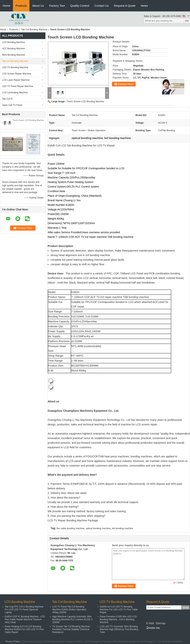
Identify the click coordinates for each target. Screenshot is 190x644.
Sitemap (160, 623)
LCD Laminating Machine (15, 93)
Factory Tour (57, 6)
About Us (38, 6)
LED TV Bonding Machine (15, 67)
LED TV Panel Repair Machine (18, 86)
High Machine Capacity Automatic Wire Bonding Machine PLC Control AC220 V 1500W (72, 619)
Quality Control (80, 6)
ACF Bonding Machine (13, 49)
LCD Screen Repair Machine (17, 74)
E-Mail (150, 623)
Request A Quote (125, 6)
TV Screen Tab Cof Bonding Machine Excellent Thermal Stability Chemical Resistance (71, 629)
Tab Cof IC (8, 99)
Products (21, 6)
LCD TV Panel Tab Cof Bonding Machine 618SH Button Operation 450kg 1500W (69, 610)
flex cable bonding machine (70, 528)
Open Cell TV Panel (12, 105)
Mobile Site (153, 628)
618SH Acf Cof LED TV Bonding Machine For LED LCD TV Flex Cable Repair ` (119, 610)
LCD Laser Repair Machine (16, 80)
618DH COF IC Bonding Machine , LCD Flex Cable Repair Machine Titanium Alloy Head (25, 619)
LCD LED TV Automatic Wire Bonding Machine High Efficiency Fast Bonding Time (119, 629)
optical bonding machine (98, 528)
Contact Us (101, 6)
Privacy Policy (13, 642)
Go (187, 21)
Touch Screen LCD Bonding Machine (28, 120)
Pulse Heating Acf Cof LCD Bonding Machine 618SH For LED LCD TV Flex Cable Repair (24, 629)
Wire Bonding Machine (14, 55)
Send (185, 608)
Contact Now (126, 84)
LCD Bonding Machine (13, 42)
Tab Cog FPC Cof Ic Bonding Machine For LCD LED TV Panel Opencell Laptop (24, 610)
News (144, 6)
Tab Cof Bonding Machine (34, 30)
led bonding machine (122, 528)
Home (6, 6)
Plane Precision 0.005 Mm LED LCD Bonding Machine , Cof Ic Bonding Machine (118, 619)
